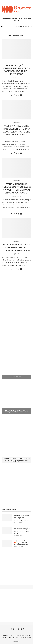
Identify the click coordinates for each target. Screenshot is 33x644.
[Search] (31, 27)
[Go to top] (16, 642)
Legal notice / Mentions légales (21, 638)
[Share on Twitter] (16, 95)
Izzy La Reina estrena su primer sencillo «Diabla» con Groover (16, 248)
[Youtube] (23, 27)
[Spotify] (28, 27)
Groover (6, 635)
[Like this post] (12, 95)
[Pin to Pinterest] (19, 95)
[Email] (26, 27)
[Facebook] (14, 27)
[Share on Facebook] (14, 95)
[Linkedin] (21, 27)
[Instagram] (19, 27)
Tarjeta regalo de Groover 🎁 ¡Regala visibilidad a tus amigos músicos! (23, 543)
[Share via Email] (21, 95)
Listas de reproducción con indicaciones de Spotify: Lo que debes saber (22, 531)
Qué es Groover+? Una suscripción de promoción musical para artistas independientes (22, 518)
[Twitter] (16, 27)
